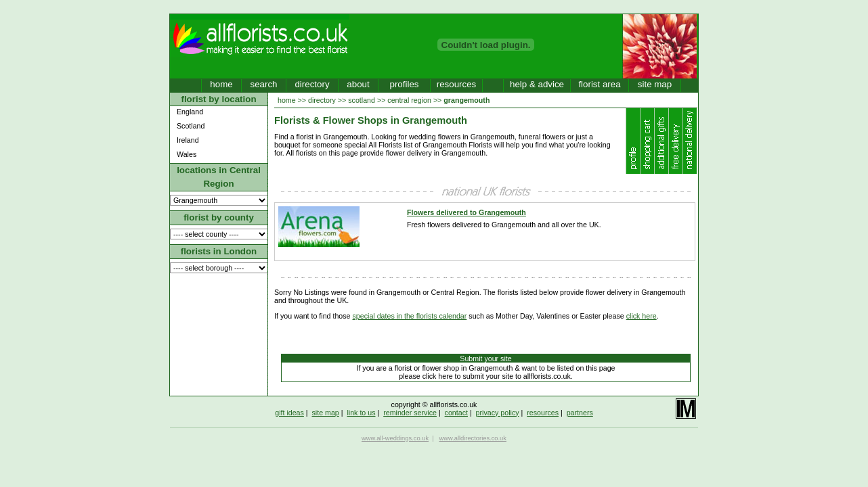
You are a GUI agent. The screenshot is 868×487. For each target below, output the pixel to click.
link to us (361, 413)
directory (312, 84)
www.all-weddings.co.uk (395, 438)
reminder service (410, 413)
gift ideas (289, 413)
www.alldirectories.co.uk (473, 438)
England (190, 112)
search (263, 84)
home (221, 84)
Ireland (188, 140)
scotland (362, 100)
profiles (405, 84)
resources (457, 84)
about (358, 84)
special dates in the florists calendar (410, 316)
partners (580, 413)
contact (456, 413)
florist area (599, 84)
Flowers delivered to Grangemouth (466, 212)
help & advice (537, 84)
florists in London (219, 251)
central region (409, 100)
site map (655, 84)
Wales (187, 154)
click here (642, 316)
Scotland (191, 126)
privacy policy (498, 413)
